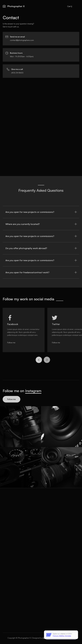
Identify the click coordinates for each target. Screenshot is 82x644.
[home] (14, 6)
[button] (70, 6)
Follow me (11, 399)
